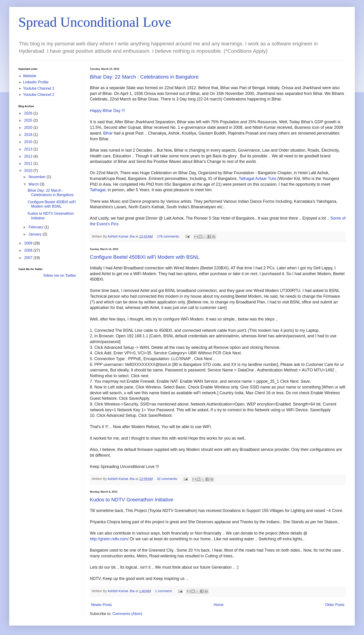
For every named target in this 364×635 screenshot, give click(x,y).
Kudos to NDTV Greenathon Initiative (132, 500)
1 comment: (164, 591)
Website (30, 76)
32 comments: (168, 479)
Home (219, 605)
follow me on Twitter (60, 275)
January (36, 234)
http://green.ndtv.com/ (109, 539)
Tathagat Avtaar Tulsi (257, 179)
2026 (29, 113)
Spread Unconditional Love (95, 22)
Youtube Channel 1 (39, 88)
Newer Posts (101, 605)
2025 (29, 120)
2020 (29, 128)
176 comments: (169, 236)
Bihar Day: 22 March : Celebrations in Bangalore (144, 77)
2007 (29, 258)
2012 (29, 156)
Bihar (108, 133)
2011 (29, 163)
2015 (29, 142)
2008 (29, 250)
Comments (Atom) (127, 614)
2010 (29, 171)
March (34, 184)
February (36, 227)
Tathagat (98, 190)
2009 (29, 243)
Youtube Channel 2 (39, 95)
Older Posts (335, 605)
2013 (29, 149)
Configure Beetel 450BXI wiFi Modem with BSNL (145, 257)
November (38, 177)
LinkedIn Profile (36, 82)
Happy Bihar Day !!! (107, 111)
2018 (29, 135)
